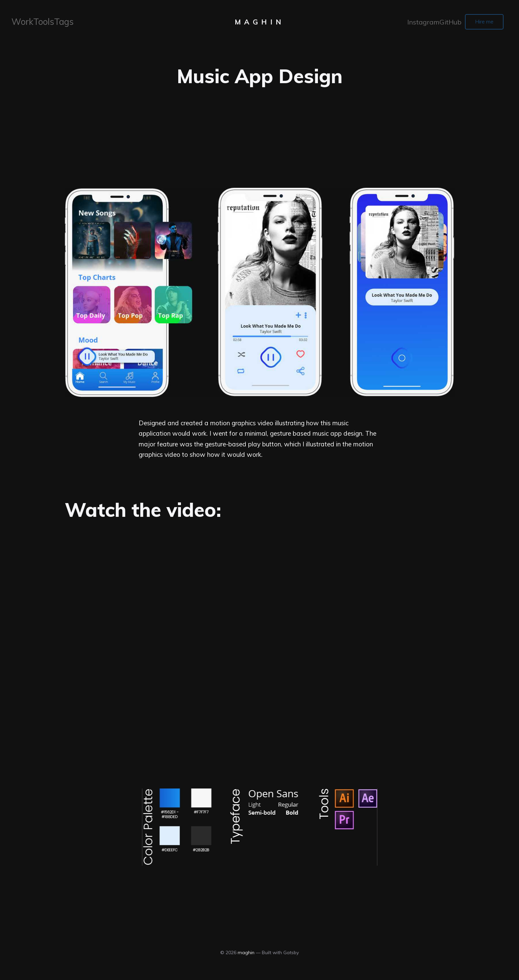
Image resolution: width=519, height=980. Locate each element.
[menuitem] (21, 23)
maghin (259, 23)
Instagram (416, 23)
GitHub (442, 23)
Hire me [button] (480, 23)
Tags (60, 23)
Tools (41, 23)
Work (21, 23)
